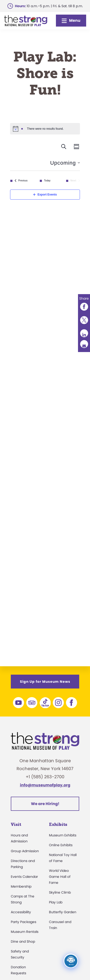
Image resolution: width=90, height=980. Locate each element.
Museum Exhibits (63, 835)
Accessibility (21, 912)
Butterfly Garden (63, 912)
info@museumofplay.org (45, 785)
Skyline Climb (60, 892)
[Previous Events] (21, 181)
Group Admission (25, 851)
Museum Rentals (25, 932)
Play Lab (56, 902)
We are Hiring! (45, 804)
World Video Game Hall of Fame (60, 877)
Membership (21, 886)
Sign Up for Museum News (45, 682)
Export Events (45, 195)
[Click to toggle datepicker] (65, 163)
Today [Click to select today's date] (47, 181)
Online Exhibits (61, 845)
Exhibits (58, 824)
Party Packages (24, 922)
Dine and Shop (23, 941)
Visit (16, 824)
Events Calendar (24, 877)
